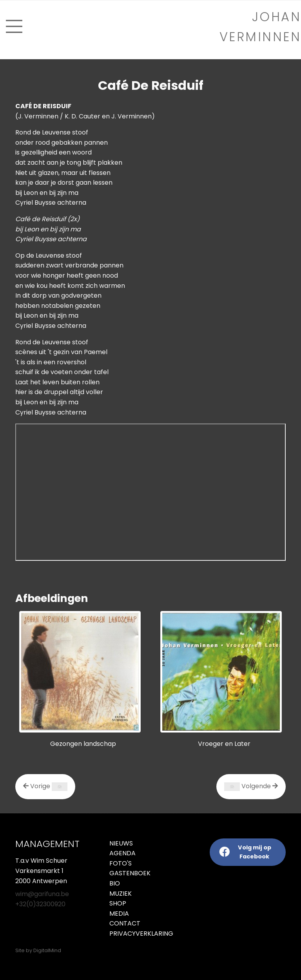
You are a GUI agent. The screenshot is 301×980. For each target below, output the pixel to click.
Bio (115, 883)
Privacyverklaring (127, 934)
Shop (118, 903)
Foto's (121, 863)
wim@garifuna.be (42, 894)
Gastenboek (130, 873)
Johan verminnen (260, 27)
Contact (125, 923)
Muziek (121, 894)
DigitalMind (47, 950)
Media (119, 914)
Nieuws (121, 843)
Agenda (122, 853)
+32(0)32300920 (40, 904)
